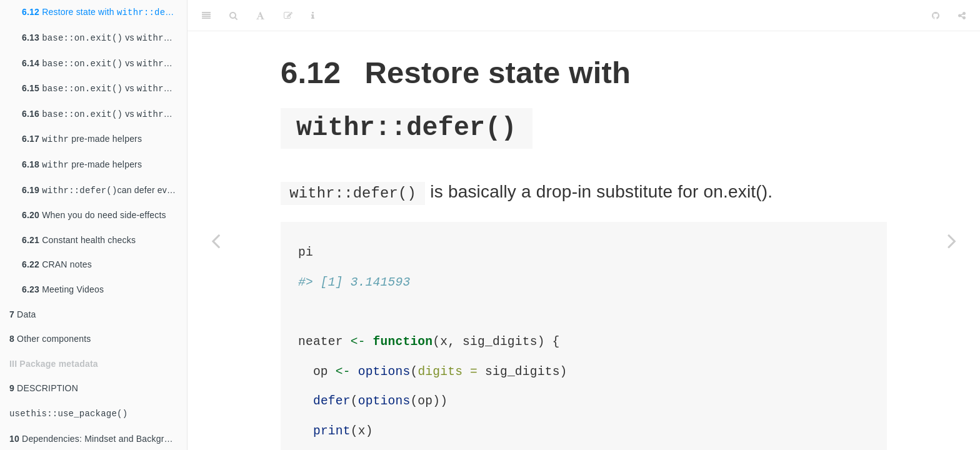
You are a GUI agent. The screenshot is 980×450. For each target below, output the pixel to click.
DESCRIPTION (44, 388)
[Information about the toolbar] (313, 16)
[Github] (936, 16)
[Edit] (288, 16)
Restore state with (104, 12)
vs (104, 38)
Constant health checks (79, 240)
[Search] (233, 16)
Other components (50, 339)
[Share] (962, 16)
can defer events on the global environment (104, 190)
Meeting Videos (63, 289)
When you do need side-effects (94, 215)
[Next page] (952, 241)
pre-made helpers (82, 139)
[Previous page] (216, 241)
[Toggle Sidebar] (206, 16)
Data (22, 314)
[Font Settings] (260, 16)
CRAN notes (57, 264)
